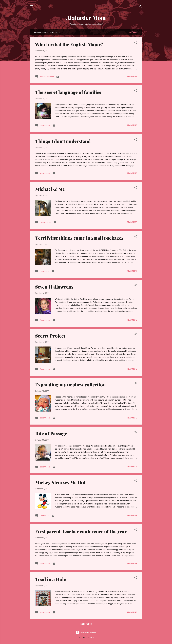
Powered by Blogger (86, 632)
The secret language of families (68, 92)
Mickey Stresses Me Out (60, 482)
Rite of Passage (51, 433)
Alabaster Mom (86, 18)
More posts (86, 624)
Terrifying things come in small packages (79, 238)
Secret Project (50, 336)
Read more (132, 77)
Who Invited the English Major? (69, 44)
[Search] (141, 7)
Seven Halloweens (54, 287)
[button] (136, 43)
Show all (134, 32)
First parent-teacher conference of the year (81, 531)
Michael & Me (50, 189)
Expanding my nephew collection (70, 385)
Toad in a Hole (51, 579)
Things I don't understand (63, 141)
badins (92, 637)
